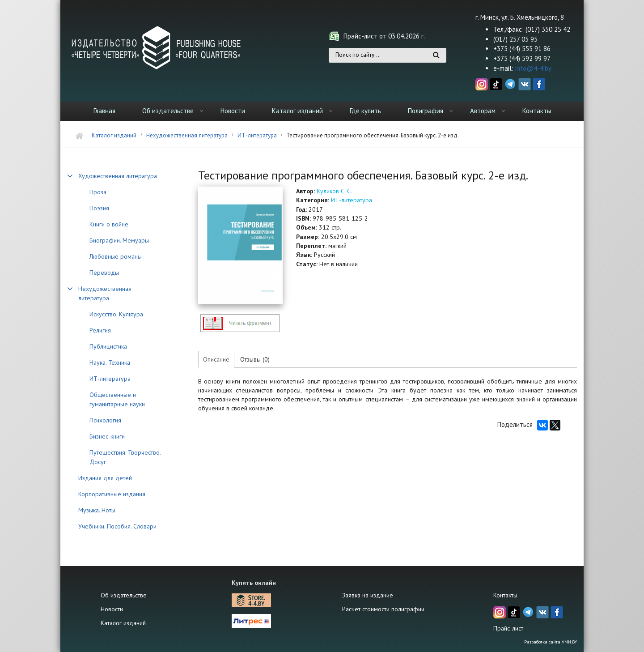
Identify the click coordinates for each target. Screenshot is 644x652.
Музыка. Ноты (97, 510)
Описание (216, 359)
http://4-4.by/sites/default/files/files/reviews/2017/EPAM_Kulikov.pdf (240, 323)
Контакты (537, 111)
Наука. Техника (110, 362)
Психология (105, 420)
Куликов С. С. (334, 191)
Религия (100, 330)
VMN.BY (569, 642)
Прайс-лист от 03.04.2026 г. (384, 36)
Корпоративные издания (112, 494)
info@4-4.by (533, 68)
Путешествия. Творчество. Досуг (125, 457)
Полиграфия (426, 111)
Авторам (483, 111)
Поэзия (99, 208)
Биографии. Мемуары (119, 240)
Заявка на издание (368, 595)
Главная (104, 111)
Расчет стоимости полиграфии (383, 609)
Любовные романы (116, 256)
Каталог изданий (297, 111)
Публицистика (108, 346)
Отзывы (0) (255, 359)
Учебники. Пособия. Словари (117, 526)
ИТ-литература (257, 135)
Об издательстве (168, 111)
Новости (233, 111)
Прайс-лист (508, 628)
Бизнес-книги (107, 436)
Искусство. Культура (116, 314)
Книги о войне (109, 224)
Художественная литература (118, 176)
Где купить (365, 111)
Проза (98, 192)
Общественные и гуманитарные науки (117, 399)
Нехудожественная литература (187, 135)
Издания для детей (105, 478)
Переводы (104, 273)
